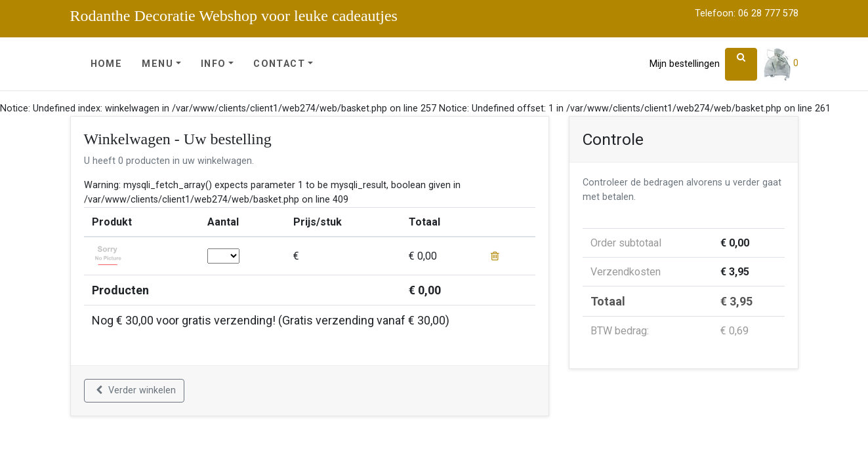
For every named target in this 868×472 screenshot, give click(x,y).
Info (214, 64)
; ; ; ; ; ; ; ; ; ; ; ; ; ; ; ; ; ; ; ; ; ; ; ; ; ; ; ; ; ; (223, 256)
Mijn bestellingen (685, 64)
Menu (157, 64)
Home (107, 64)
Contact (279, 64)
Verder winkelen (136, 390)
